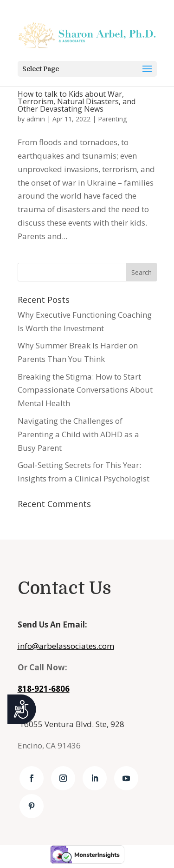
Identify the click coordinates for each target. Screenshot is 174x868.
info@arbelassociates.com (66, 646)
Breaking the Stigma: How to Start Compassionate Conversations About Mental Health (85, 390)
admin (36, 119)
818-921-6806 (44, 689)
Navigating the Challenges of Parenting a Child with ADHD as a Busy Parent (78, 434)
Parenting (112, 119)
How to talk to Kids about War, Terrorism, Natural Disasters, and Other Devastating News (77, 101)
